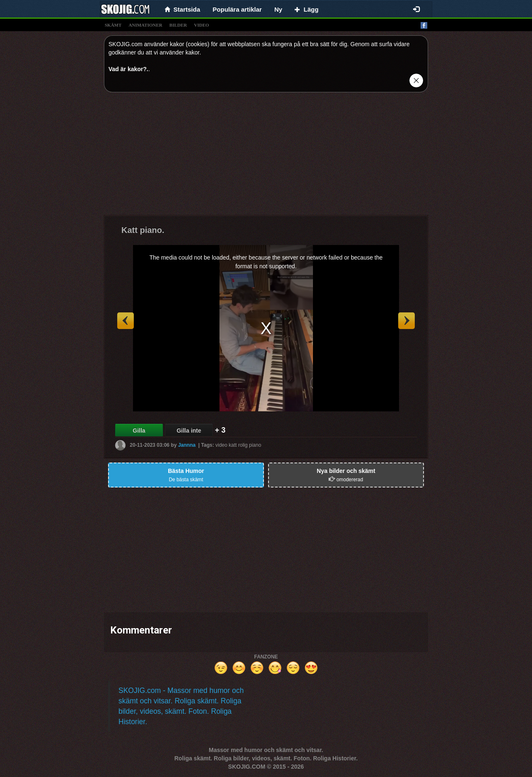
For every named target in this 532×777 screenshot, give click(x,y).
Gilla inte (189, 431)
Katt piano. (143, 230)
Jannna (187, 445)
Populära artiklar (237, 9)
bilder (178, 25)
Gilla (139, 431)
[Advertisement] (266, 157)
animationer (145, 25)
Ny (278, 9)
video (202, 25)
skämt (113, 25)
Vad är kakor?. (128, 69)
